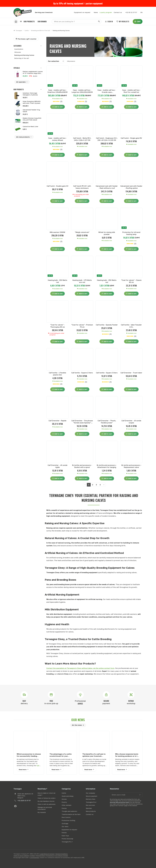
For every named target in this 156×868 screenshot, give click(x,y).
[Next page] (104, 485)
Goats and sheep (68, 796)
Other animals (67, 805)
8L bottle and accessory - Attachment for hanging (107, 466)
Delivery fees (91, 799)
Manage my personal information (45, 808)
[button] (27, 22)
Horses (64, 799)
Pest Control (66, 817)
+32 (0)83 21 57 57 (24, 800)
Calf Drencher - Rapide (57, 421)
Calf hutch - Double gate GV (58, 186)
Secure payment (92, 796)
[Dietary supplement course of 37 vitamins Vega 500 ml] (18, 74)
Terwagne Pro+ (91, 802)
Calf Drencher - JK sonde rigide (58, 466)
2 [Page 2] (93, 485)
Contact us (90, 814)
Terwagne (18, 30)
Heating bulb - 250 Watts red (107, 281)
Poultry (64, 802)
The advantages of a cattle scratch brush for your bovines (61, 755)
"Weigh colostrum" (82, 232)
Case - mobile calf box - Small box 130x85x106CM (57, 91)
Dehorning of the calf (22, 58)
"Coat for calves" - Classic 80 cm (131, 281)
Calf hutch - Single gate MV (131, 138)
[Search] (99, 22)
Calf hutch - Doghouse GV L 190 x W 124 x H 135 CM (107, 139)
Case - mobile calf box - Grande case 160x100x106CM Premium (107, 91)
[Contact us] (118, 12)
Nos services (90, 805)
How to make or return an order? (46, 794)
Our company (90, 793)
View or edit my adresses (47, 804)
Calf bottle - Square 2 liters (82, 373)
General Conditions (62, 854)
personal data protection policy (120, 802)
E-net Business (34, 858)
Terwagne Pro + (67, 842)
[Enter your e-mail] (126, 795)
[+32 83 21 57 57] (131, 12)
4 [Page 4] (100, 485)
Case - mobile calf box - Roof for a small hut (131, 91)
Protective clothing (68, 820)
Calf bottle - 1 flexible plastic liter (57, 374)
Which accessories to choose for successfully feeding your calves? (29, 755)
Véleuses (18, 52)
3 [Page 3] (96, 485)
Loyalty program (106, 12)
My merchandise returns (46, 801)
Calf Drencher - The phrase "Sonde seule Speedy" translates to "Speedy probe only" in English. (82, 422)
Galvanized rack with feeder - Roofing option (131, 187)
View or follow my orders (47, 798)
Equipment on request (69, 830)
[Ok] (140, 795)
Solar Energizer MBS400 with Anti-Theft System (32, 102)
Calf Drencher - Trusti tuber (131, 373)
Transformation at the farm (71, 814)
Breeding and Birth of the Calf (41, 30)
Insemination (19, 49)
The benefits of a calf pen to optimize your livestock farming (94, 755)
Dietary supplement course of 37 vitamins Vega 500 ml (33, 72)
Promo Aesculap (67, 839)
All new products (24, 137)
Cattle (27, 30)
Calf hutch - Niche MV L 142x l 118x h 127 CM (82, 139)
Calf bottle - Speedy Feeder (107, 325)
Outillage (65, 824)
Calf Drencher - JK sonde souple (131, 422)
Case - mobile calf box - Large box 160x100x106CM (82, 91)
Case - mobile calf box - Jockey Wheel (57, 139)
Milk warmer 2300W (57, 232)
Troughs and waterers (69, 811)
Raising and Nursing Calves (24, 55)
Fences (64, 808)
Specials (17, 68)
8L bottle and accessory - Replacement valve (131, 466)
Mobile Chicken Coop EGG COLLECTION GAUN (32, 119)
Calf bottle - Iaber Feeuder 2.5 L (131, 326)
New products (19, 89)
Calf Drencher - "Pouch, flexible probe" (107, 422)
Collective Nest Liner (30, 126)
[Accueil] (16, 22)
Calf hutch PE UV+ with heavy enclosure (82, 187)
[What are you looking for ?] (77, 22)
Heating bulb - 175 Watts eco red (82, 281)
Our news (78, 720)
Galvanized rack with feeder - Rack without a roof (107, 187)
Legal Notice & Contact (47, 854)
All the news (77, 725)
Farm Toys (65, 836)
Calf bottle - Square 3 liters (107, 373)
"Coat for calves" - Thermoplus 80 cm (58, 326)
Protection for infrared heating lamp (131, 233)
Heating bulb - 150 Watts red (58, 281)
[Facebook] (15, 806)
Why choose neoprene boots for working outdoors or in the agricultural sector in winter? (127, 755)
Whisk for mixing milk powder (107, 233)
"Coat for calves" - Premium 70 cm (82, 326)
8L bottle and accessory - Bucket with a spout (82, 466)
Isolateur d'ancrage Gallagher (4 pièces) (30, 94)
